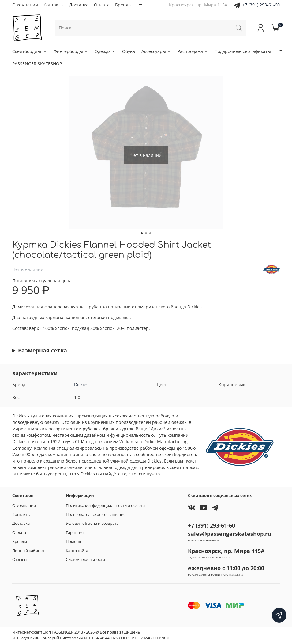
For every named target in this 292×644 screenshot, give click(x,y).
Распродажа (193, 51)
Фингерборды (71, 51)
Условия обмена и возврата (92, 523)
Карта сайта (77, 551)
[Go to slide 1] (142, 233)
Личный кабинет (28, 551)
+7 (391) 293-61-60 (261, 5)
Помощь (74, 541)
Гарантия (75, 533)
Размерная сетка (43, 350)
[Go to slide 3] (150, 233)
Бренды (123, 5)
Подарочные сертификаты (243, 51)
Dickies (81, 385)
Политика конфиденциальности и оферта (105, 506)
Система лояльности (85, 560)
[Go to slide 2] (146, 233)
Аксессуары (156, 51)
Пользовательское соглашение (96, 514)
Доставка (79, 5)
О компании (25, 5)
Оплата (102, 5)
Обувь (129, 51)
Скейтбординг (30, 51)
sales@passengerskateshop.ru (230, 534)
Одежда (105, 51)
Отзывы (20, 560)
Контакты (54, 5)
